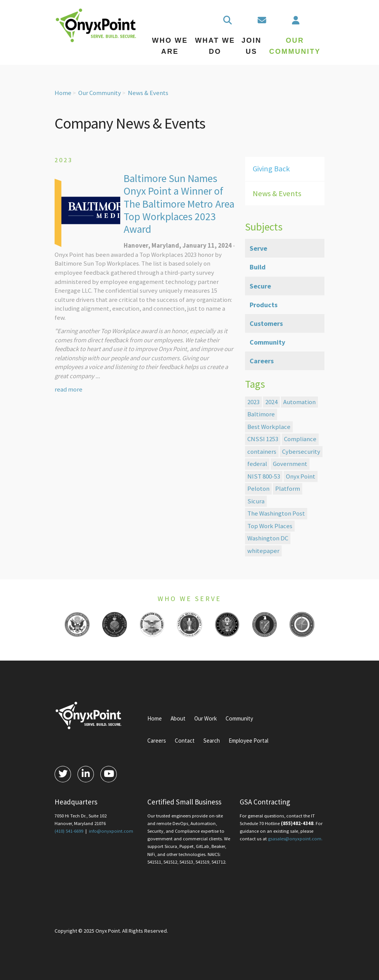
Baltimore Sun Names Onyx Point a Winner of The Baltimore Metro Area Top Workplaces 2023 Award (179, 204)
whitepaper (263, 551)
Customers (266, 323)
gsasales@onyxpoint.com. (295, 839)
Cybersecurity (301, 451)
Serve (258, 248)
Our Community (100, 93)
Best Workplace (269, 427)
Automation (299, 402)
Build (258, 267)
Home (63, 93)
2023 (253, 402)
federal (257, 464)
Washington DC (268, 538)
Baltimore (261, 414)
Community (267, 342)
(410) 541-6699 (69, 831)
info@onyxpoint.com (111, 831)
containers (262, 451)
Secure (260, 286)
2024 (271, 402)
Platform (288, 488)
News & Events (148, 93)
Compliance (300, 439)
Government (290, 464)
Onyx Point (301, 476)
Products (264, 305)
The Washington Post (276, 513)
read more (69, 389)
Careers (262, 361)
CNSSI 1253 (263, 439)
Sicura (256, 501)
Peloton (258, 488)
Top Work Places (270, 526)
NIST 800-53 (264, 476)
